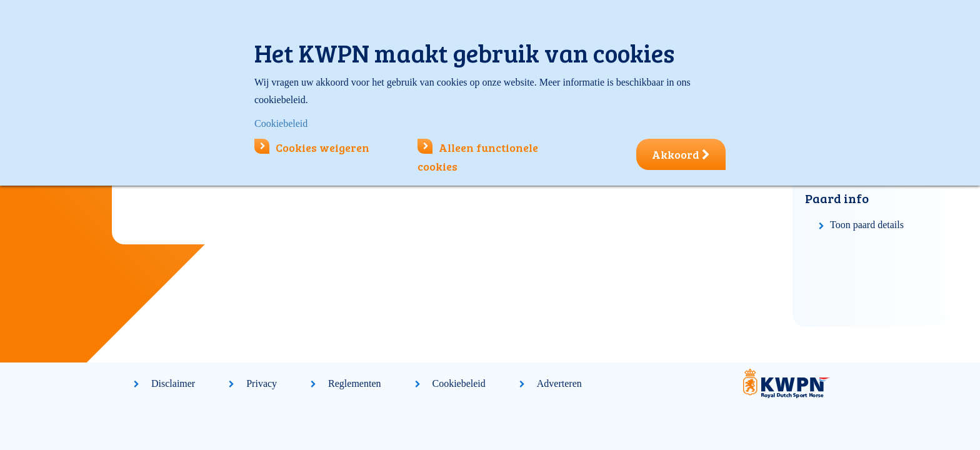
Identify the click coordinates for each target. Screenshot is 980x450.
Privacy (262, 383)
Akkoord (681, 154)
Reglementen (354, 383)
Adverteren (559, 383)
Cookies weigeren (312, 147)
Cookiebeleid (459, 383)
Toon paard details (867, 225)
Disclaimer (173, 383)
